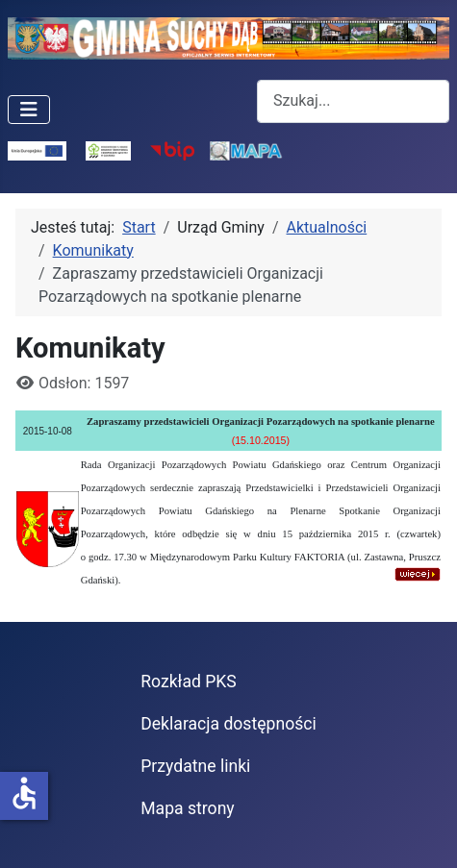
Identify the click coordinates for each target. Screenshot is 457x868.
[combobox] (353, 101)
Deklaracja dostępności (228, 724)
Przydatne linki (195, 766)
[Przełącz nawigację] (29, 110)
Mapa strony (187, 808)
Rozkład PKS (189, 682)
